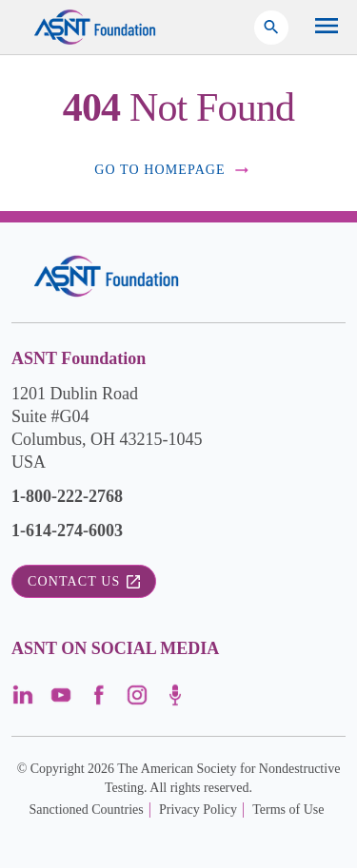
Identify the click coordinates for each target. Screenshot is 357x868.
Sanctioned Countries (87, 810)
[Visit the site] (106, 276)
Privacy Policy (198, 810)
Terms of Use (288, 810)
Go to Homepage (173, 170)
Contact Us (84, 581)
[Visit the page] (23, 701)
